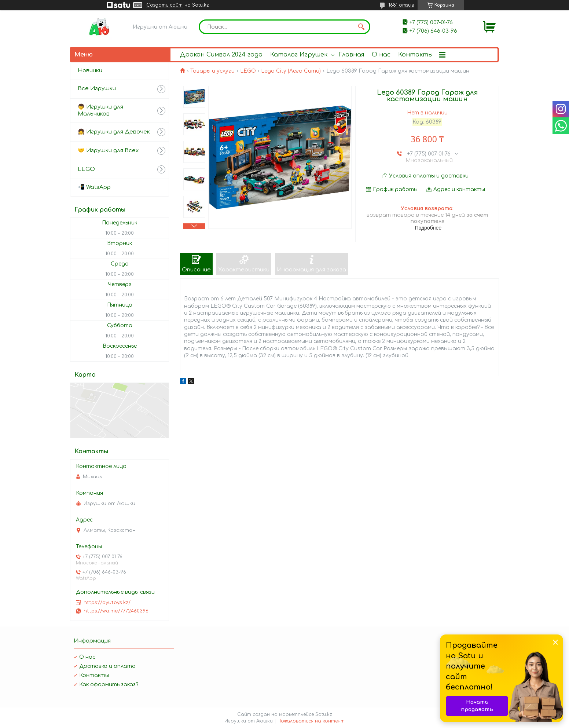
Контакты (415, 55)
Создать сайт (164, 5)
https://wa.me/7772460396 (116, 611)
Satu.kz (324, 714)
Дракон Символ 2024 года (221, 55)
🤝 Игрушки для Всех (108, 151)
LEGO (248, 71)
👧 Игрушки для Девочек (114, 132)
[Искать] (361, 27)
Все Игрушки (97, 89)
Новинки (90, 71)
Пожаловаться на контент (311, 721)
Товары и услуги (212, 71)
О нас (381, 55)
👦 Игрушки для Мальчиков (100, 110)
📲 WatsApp (94, 187)
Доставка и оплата (107, 666)
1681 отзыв (401, 5)
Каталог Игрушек (299, 55)
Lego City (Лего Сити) (291, 71)
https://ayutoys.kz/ (107, 603)
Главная (351, 55)
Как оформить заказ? (109, 685)
